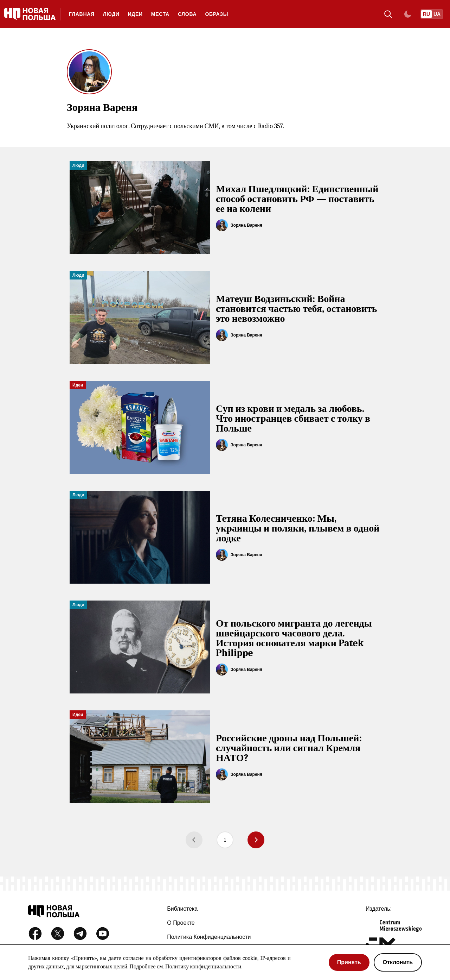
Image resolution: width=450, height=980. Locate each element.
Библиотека (182, 909)
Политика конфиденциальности (209, 937)
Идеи (135, 14)
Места (160, 14)
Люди (111, 14)
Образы (217, 14)
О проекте (181, 923)
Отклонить (398, 962)
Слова (187, 14)
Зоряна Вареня (246, 225)
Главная (82, 14)
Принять (349, 962)
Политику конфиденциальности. (204, 967)
